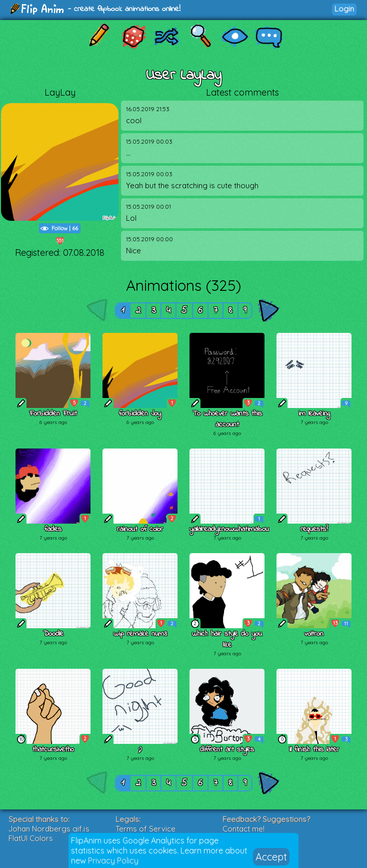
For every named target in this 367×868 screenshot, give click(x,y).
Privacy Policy (113, 860)
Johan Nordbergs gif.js (49, 829)
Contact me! (243, 829)
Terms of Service (145, 829)
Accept (271, 857)
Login (344, 9)
